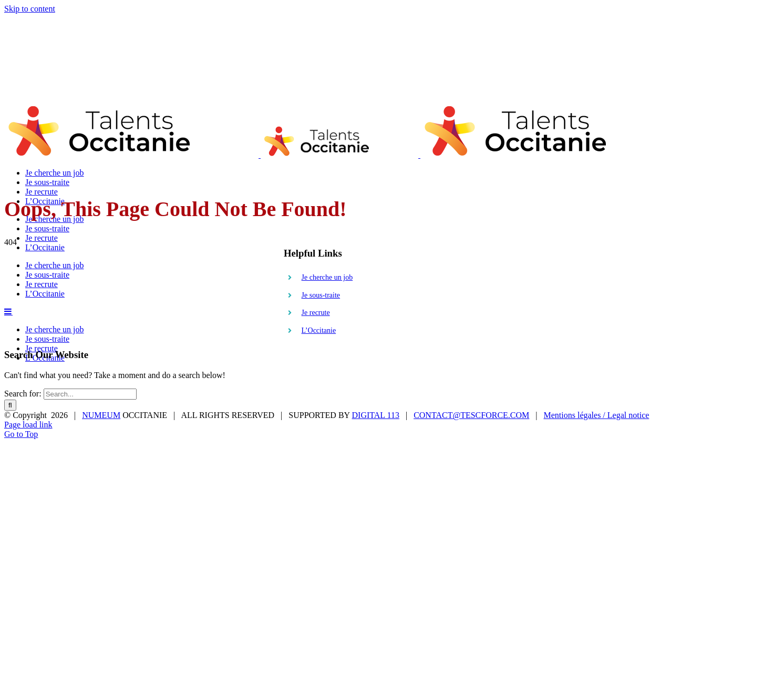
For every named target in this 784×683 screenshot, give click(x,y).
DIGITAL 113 (376, 415)
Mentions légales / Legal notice (597, 415)
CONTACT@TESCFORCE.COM (471, 415)
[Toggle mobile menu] (8, 311)
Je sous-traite (321, 295)
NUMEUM (101, 415)
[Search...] (90, 394)
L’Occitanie (319, 330)
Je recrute (316, 313)
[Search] (10, 405)
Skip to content (30, 9)
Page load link (28, 425)
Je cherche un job (327, 277)
